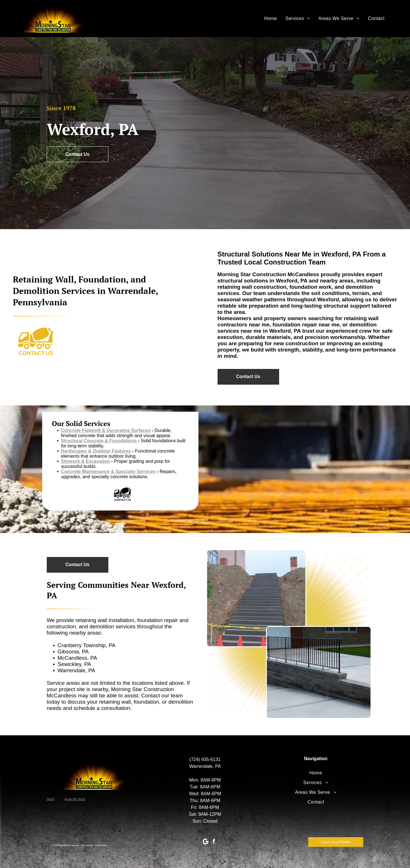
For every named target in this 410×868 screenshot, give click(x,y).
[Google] (205, 842)
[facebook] (214, 842)
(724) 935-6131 (205, 759)
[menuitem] (270, 19)
